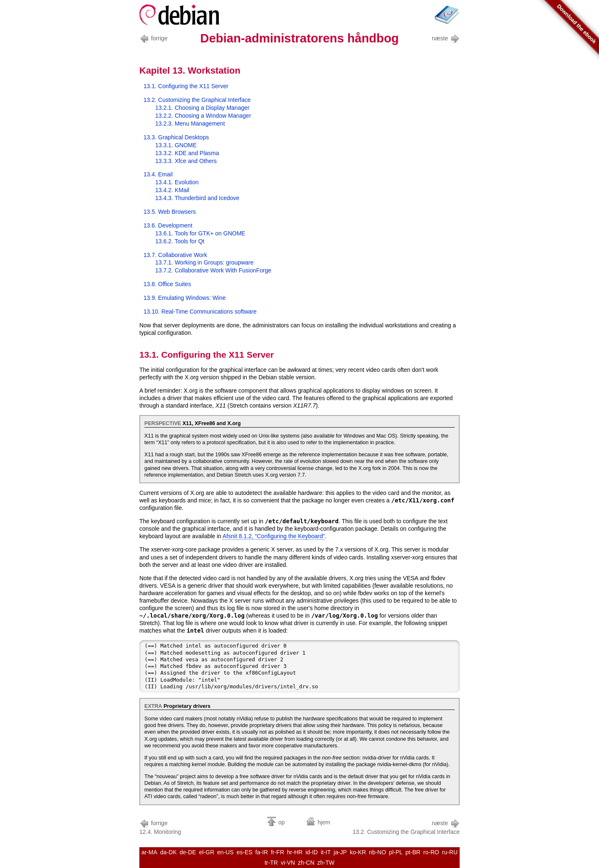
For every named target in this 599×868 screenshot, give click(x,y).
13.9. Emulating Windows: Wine (185, 298)
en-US (225, 852)
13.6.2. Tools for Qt (180, 241)
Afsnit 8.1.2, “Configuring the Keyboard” (274, 536)
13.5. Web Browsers (170, 212)
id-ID (312, 852)
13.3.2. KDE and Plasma (187, 153)
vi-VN (288, 863)
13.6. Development (168, 225)
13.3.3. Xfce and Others (186, 161)
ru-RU (450, 852)
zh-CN (306, 863)
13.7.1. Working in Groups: (204, 262)
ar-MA (149, 852)
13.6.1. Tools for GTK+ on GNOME (200, 233)
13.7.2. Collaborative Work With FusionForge (213, 270)
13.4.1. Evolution (177, 182)
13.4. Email (158, 174)
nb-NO (377, 852)
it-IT (326, 852)
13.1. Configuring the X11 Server (186, 86)
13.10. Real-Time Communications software (200, 312)
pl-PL (396, 852)
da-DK (168, 852)
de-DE (188, 852)
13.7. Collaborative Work (175, 255)
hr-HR (295, 852)
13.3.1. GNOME (176, 145)
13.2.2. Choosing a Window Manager (203, 116)
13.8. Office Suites (167, 284)
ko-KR (358, 852)
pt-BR (413, 852)
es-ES (245, 852)
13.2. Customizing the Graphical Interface (197, 100)
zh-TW (326, 863)
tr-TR (271, 863)
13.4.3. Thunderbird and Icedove (197, 198)
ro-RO (431, 852)
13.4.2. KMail (172, 190)
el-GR (207, 852)
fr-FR (277, 852)
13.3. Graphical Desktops (176, 137)
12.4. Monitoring (160, 827)
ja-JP (340, 852)
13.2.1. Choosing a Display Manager (202, 108)
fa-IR (262, 852)
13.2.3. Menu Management (190, 124)
